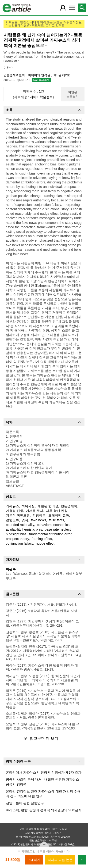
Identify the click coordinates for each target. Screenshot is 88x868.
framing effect (42, 539)
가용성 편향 (15, 511)
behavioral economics (53, 525)
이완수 (8, 68)
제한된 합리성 (48, 506)
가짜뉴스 (12, 506)
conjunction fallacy (20, 543)
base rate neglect (58, 529)
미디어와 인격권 (39, 75)
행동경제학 (69, 506)
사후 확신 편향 (57, 511)
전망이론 (39, 515)
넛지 (25, 520)
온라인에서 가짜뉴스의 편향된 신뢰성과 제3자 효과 (44, 772)
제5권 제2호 (62, 75)
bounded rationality (20, 525)
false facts (56, 520)
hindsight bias (16, 534)
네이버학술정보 (41, 97)
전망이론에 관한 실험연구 (25, 803)
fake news (39, 520)
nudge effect (45, 543)
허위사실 (28, 506)
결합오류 (12, 520)
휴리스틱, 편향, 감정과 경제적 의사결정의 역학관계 (44, 810)
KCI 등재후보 (41, 80)
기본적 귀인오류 (18, 515)
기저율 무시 (34, 511)
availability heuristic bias (24, 529)
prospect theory (17, 539)
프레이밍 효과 (59, 515)
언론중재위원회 (15, 75)
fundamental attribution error (50, 534)
